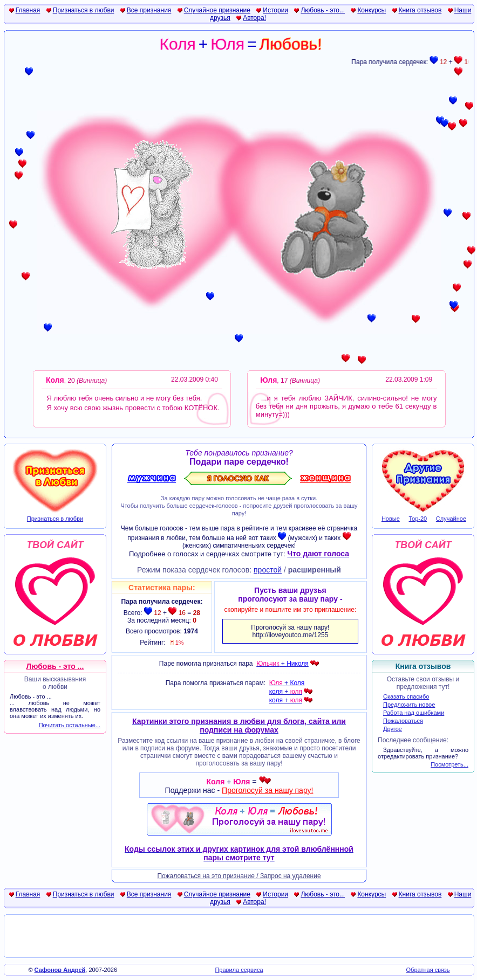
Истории (275, 10)
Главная (28, 10)
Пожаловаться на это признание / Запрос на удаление (239, 876)
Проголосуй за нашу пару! (267, 790)
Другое (393, 729)
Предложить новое (409, 705)
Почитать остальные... (70, 725)
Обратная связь (428, 970)
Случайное (451, 519)
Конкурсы (372, 10)
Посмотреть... (449, 764)
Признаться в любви (84, 10)
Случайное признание (217, 10)
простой (268, 570)
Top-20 (418, 519)
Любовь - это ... (55, 666)
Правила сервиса (239, 970)
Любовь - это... (323, 10)
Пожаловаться (403, 721)
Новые (391, 519)
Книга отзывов (420, 10)
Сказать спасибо (406, 696)
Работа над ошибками (414, 713)
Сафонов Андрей (60, 970)
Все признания (149, 10)
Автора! (254, 18)
